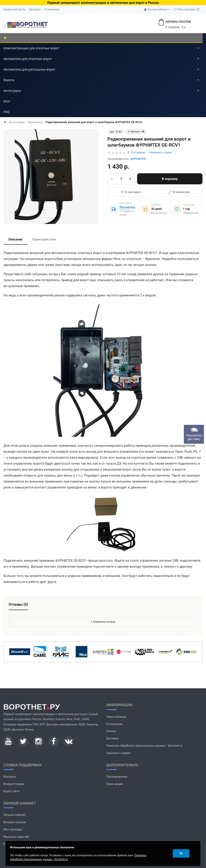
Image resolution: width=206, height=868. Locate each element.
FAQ (7, 112)
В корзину (170, 179)
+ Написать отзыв (103, 622)
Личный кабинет (14, 815)
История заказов (15, 822)
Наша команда (116, 717)
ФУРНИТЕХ (138, 159)
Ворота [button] (101, 80)
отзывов (138, 152)
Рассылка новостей (16, 837)
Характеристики (44, 239)
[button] (156, 9)
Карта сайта (11, 791)
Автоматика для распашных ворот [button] (101, 69)
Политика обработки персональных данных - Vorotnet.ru (144, 746)
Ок (181, 853)
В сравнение (179, 192)
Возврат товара (14, 784)
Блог (7, 101)
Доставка (35, 9)
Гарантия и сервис (119, 753)
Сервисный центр (14, 9)
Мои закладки (13, 829)
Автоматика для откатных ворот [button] (101, 59)
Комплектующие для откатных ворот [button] (101, 48)
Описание (16, 239)
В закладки (131, 192)
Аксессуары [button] (101, 91)
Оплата (111, 731)
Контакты (10, 776)
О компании (52, 9)
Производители (117, 776)
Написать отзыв (160, 152)
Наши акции (115, 784)
